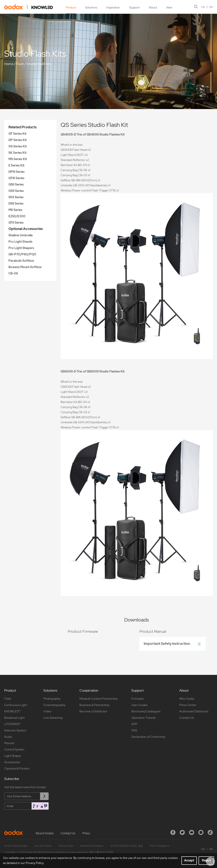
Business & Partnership (94, 705)
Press (86, 833)
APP (134, 724)
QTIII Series (16, 178)
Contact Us (187, 718)
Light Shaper (13, 756)
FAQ (134, 730)
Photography (52, 699)
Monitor (9, 743)
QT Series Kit (17, 134)
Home (9, 64)
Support (134, 7)
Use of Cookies (43, 846)
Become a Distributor (93, 711)
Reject (206, 860)
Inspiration (113, 7)
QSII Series (16, 184)
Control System (14, 749)
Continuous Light (16, 705)
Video (47, 711)
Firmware (138, 699)
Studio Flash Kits (39, 64)
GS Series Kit (18, 146)
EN (211, 7)
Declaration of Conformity (148, 737)
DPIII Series (17, 172)
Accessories (12, 762)
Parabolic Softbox (21, 261)
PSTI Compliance (159, 846)
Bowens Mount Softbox (25, 267)
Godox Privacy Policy (16, 846)
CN (203, 7)
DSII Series (16, 204)
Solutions (91, 7)
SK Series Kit (17, 153)
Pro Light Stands (20, 242)
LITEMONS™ (13, 724)
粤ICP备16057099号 (102, 852)
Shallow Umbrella (21, 235)
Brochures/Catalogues (146, 711)
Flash (20, 64)
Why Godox (187, 699)
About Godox (45, 833)
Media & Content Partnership (99, 699)
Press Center (188, 705)
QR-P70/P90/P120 (22, 254)
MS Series (15, 210)
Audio (8, 737)
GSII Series (16, 191)
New (169, 7)
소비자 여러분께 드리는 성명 (127, 846)
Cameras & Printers (17, 768)
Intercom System (15, 730)
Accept (189, 860)
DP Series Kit (18, 140)
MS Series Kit (18, 159)
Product (71, 7)
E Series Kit (16, 165)
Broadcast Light (14, 718)
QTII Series (16, 223)
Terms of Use (66, 846)
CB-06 (13, 273)
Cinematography (54, 705)
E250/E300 (17, 216)
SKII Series (16, 197)
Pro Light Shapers (21, 248)
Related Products (23, 127)
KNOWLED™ (13, 711)
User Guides (139, 705)
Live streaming (53, 718)
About (153, 7)
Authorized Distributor (194, 711)
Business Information (92, 846)
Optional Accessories (26, 229)
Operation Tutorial (143, 718)
